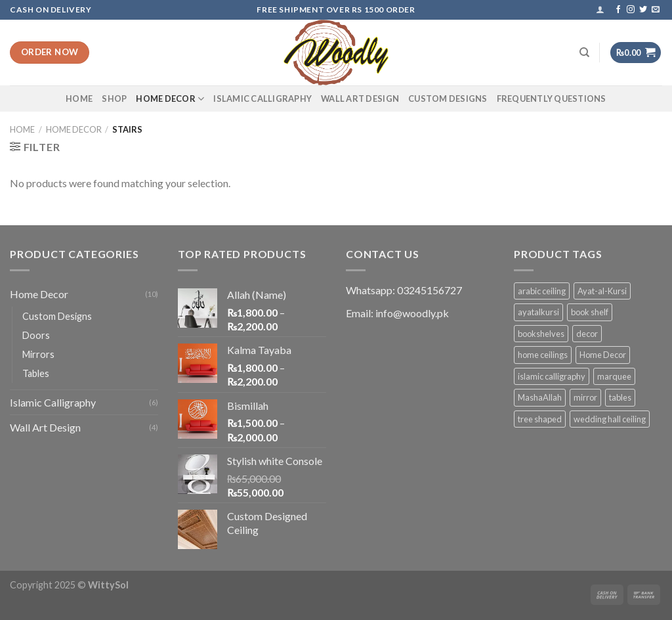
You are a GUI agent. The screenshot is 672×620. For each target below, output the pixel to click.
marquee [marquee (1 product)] (614, 376)
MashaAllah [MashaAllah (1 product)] (540, 397)
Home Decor (170, 99)
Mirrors (38, 354)
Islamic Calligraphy (262, 99)
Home (79, 99)
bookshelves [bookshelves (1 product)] (541, 334)
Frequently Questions (552, 99)
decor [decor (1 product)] (587, 334)
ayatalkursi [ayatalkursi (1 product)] (538, 312)
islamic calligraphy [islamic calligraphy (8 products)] (552, 376)
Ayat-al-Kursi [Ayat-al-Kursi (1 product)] (602, 291)
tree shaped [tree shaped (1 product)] (540, 419)
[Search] (584, 53)
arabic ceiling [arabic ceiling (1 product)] (542, 291)
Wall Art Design (360, 99)
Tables (36, 373)
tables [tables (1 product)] (620, 397)
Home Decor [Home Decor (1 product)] (603, 355)
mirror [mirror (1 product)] (585, 397)
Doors (36, 335)
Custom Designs (448, 99)
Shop (114, 99)
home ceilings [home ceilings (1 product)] (543, 355)
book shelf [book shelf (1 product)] (590, 312)
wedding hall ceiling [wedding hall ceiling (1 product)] (610, 419)
